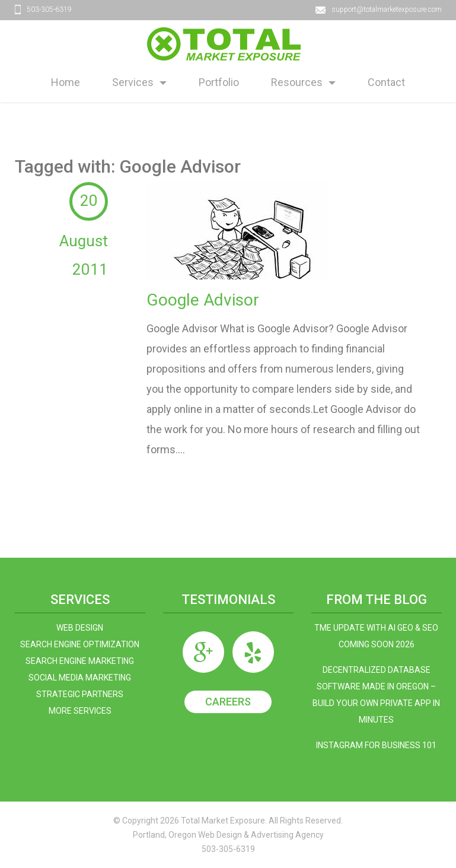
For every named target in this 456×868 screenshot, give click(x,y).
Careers (228, 702)
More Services (80, 711)
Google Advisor (203, 300)
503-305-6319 (49, 9)
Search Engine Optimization (80, 644)
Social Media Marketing (80, 678)
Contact (386, 82)
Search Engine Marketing (80, 661)
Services (133, 82)
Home (66, 82)
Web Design (80, 628)
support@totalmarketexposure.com (387, 9)
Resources (297, 82)
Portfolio (219, 82)
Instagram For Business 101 (376, 745)
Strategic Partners (80, 694)
